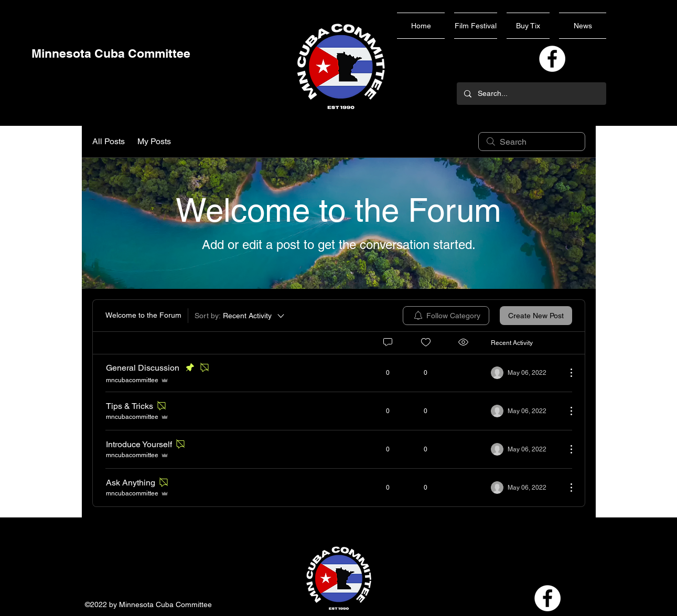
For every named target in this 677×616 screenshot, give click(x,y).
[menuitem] (446, 316)
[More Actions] (566, 373)
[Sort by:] (240, 316)
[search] (532, 142)
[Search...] (531, 94)
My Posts (154, 141)
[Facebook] (552, 59)
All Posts (109, 141)
